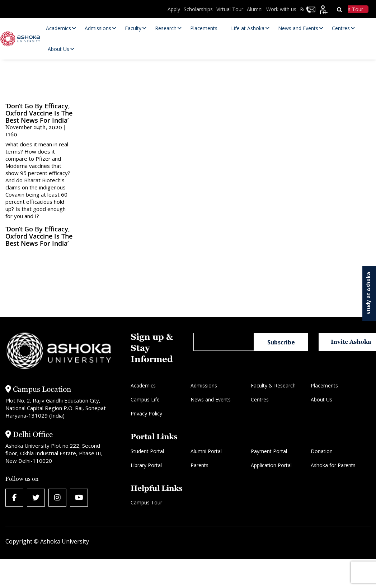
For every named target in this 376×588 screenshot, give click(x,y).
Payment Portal (269, 451)
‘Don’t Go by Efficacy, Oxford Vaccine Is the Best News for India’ (39, 236)
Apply (174, 9)
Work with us (281, 9)
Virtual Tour (230, 9)
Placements (324, 385)
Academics (143, 385)
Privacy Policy (146, 413)
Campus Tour (146, 502)
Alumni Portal (206, 451)
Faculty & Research (273, 385)
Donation (322, 451)
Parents (199, 465)
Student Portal (147, 451)
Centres (260, 399)
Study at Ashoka (368, 293)
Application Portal (271, 465)
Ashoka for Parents (333, 465)
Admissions (204, 385)
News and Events (211, 399)
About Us (321, 399)
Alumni (255, 9)
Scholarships (198, 9)
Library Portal (146, 465)
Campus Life (145, 399)
